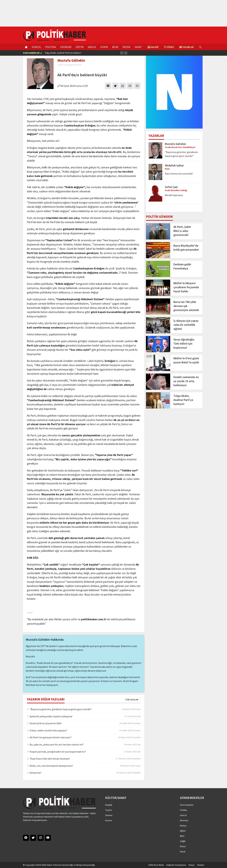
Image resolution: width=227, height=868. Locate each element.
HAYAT (138, 47)
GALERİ (153, 47)
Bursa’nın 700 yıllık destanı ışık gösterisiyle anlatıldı (186, 306)
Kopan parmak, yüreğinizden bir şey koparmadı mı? (56, 752)
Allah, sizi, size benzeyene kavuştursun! (50, 766)
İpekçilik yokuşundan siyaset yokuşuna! (50, 716)
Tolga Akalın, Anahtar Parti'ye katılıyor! (183, 400)
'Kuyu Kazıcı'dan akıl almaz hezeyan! (48, 759)
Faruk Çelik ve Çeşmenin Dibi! (44, 723)
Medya (183, 826)
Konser (109, 820)
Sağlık (183, 841)
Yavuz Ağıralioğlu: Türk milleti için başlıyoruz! (184, 344)
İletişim (201, 865)
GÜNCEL (36, 47)
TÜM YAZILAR (132, 700)
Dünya (183, 846)
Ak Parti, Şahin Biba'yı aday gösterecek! (182, 231)
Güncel (183, 815)
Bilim (182, 836)
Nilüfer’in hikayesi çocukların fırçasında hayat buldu (186, 287)
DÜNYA (104, 47)
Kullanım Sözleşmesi (176, 865)
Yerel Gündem (187, 805)
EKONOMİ (66, 47)
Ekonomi (184, 820)
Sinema (109, 815)
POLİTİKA (51, 47)
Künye (192, 865)
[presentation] (122, 53)
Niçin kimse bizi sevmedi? (179, 174)
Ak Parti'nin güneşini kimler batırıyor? (49, 737)
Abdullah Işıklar (174, 165)
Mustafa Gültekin (175, 144)
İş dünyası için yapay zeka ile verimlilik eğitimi (186, 325)
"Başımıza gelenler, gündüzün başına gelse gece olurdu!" (59, 709)
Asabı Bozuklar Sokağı (176, 190)
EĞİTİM (80, 47)
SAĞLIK (92, 47)
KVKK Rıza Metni (156, 865)
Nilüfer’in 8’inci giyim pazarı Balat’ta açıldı (186, 360)
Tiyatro (109, 810)
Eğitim (183, 831)
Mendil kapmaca (174, 195)
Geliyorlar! (34, 773)
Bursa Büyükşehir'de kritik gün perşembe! (186, 248)
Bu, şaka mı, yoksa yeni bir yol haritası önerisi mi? (55, 744)
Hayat (183, 851)
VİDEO (169, 47)
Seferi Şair (171, 187)
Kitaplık (109, 805)
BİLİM (115, 47)
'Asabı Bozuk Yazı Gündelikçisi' (180, 147)
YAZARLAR (186, 47)
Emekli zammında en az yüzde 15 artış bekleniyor (186, 381)
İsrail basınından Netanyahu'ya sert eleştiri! (65, 53)
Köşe (167, 169)
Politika (183, 810)
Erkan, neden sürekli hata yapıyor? (47, 730)
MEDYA (126, 47)
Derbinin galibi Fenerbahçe (182, 266)
